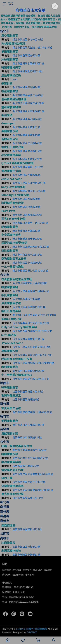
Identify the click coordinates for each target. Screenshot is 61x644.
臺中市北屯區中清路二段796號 (29, 450)
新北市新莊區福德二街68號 (28, 95)
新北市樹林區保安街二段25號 (29, 191)
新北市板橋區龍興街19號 (26, 135)
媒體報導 (27, 570)
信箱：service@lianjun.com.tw (18, 597)
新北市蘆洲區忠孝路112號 (27, 151)
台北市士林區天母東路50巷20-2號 (31, 347)
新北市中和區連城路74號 (26, 87)
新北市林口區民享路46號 (26, 175)
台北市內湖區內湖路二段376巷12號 (32, 331)
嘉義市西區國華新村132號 (27, 529)
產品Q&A (38, 570)
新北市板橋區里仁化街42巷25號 (30, 270)
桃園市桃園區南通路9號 (26, 399)
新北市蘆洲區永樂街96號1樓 (28, 111)
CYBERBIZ (32, 632)
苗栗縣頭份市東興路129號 (27, 437)
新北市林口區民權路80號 (26, 199)
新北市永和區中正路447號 (27, 119)
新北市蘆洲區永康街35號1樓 (28, 63)
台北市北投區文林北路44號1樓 (29, 283)
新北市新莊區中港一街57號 (28, 39)
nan (14, 79)
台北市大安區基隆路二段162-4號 (31, 291)
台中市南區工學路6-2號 (26, 466)
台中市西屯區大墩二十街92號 (29, 482)
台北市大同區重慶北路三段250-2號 (32, 355)
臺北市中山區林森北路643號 (28, 371)
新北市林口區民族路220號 (27, 215)
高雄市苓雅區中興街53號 (26, 554)
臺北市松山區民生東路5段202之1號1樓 (34, 315)
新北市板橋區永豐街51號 (26, 127)
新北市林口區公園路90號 (26, 207)
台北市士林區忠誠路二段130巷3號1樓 (33, 363)
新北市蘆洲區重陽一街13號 (28, 167)
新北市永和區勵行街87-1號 (27, 71)
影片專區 (17, 570)
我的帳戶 (48, 570)
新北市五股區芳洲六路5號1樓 (29, 183)
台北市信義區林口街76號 (26, 299)
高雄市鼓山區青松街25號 (26, 547)
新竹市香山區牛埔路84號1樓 (28, 425)
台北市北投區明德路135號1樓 (29, 307)
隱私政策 (29, 574)
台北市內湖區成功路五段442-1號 (31, 379)
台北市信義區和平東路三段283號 (31, 323)
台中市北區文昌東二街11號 (28, 498)
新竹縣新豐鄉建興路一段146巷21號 (32, 412)
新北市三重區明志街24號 (26, 55)
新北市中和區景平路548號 (27, 255)
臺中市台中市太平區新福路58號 (30, 458)
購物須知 (7, 574)
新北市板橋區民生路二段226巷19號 (32, 47)
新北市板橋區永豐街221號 (27, 159)
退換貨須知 (18, 574)
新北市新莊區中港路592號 (27, 262)
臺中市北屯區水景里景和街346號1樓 (33, 490)
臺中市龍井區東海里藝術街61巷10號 (33, 474)
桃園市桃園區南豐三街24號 (28, 391)
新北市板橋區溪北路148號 (27, 143)
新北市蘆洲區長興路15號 (26, 231)
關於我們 (7, 570)
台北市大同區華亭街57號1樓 (28, 339)
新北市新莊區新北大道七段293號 (31, 247)
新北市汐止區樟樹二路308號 (28, 103)
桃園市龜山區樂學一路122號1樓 (30, 223)
